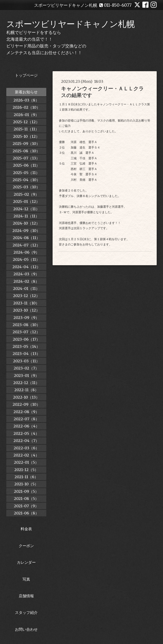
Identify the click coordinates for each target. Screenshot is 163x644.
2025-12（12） (26, 122)
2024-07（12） (26, 245)
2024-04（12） (26, 267)
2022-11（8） (26, 390)
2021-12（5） (26, 470)
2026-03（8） (26, 100)
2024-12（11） (26, 209)
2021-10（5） (26, 484)
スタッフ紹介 (26, 613)
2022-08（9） (26, 412)
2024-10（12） (26, 223)
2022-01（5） (26, 462)
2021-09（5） (26, 491)
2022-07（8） (26, 419)
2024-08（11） (26, 238)
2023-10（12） (26, 310)
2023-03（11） (26, 361)
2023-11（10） (26, 303)
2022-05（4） (26, 433)
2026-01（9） (26, 115)
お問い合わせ (26, 629)
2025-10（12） (26, 136)
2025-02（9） (26, 194)
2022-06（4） (26, 426)
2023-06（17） (26, 339)
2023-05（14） (26, 346)
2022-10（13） (26, 397)
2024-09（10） (26, 231)
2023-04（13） (26, 354)
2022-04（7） (26, 441)
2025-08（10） (26, 151)
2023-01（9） (26, 376)
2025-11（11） (26, 129)
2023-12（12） (26, 296)
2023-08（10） (26, 325)
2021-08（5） (26, 499)
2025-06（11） (26, 165)
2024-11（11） (26, 216)
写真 (26, 579)
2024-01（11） (26, 289)
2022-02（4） (26, 455)
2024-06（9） (26, 252)
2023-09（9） (26, 318)
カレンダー (26, 562)
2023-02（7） (26, 368)
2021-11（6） (26, 477)
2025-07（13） (26, 158)
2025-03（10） (26, 187)
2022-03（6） (26, 448)
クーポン (26, 546)
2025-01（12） (26, 202)
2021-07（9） (26, 506)
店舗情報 (26, 596)
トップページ (26, 75)
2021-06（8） (26, 513)
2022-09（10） (26, 404)
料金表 (26, 529)
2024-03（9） (26, 274)
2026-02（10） (26, 107)
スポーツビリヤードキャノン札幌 (71, 24)
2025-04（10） (26, 180)
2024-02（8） (26, 281)
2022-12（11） (26, 383)
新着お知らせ (26, 92)
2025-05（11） (26, 173)
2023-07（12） (26, 332)
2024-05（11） (26, 259)
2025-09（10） (26, 144)
